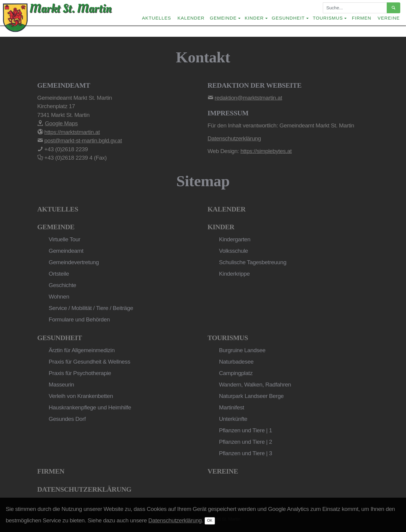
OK (210, 521)
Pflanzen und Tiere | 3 (246, 453)
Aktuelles (157, 18)
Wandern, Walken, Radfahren (255, 385)
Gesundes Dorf (67, 419)
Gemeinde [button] (223, 18)
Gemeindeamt (66, 251)
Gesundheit (60, 338)
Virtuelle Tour (65, 239)
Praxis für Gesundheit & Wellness (90, 362)
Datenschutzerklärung (84, 489)
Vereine (389, 18)
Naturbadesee (236, 362)
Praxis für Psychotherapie (80, 373)
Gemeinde (56, 227)
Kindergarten (235, 239)
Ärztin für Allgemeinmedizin (82, 350)
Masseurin (61, 385)
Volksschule (234, 251)
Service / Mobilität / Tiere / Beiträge (91, 308)
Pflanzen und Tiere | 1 (246, 430)
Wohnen (59, 297)
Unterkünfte (233, 419)
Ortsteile (59, 274)
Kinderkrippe (234, 274)
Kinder (221, 227)
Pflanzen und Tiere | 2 (246, 442)
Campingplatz (236, 373)
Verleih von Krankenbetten (81, 396)
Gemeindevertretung (74, 262)
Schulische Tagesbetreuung (253, 262)
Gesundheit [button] (288, 18)
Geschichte (63, 285)
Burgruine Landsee (242, 350)
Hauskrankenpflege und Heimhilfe (90, 407)
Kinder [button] (254, 18)
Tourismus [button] (328, 18)
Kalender (191, 18)
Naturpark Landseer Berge (252, 396)
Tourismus (228, 338)
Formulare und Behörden (79, 319)
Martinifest (232, 407)
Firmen (362, 18)
